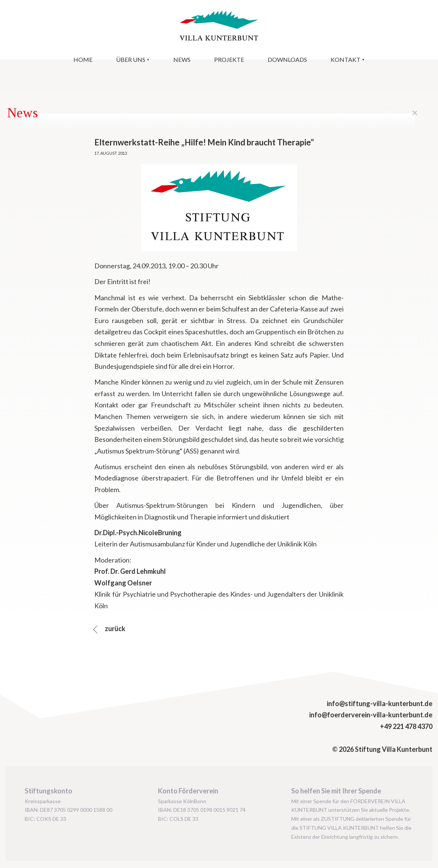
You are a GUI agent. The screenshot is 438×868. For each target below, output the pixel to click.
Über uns (131, 60)
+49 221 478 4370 (406, 726)
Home (83, 60)
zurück (115, 629)
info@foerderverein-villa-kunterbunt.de (371, 715)
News (182, 60)
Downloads (287, 60)
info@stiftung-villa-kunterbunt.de (380, 703)
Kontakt (346, 60)
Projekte (229, 60)
